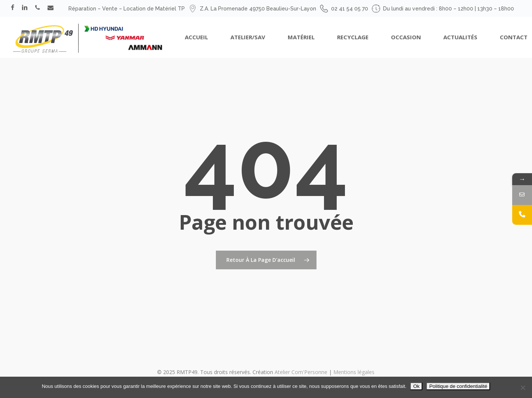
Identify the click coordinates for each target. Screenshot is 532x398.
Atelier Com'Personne (301, 372)
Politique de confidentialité (458, 386)
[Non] (523, 388)
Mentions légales (354, 372)
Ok (416, 386)
